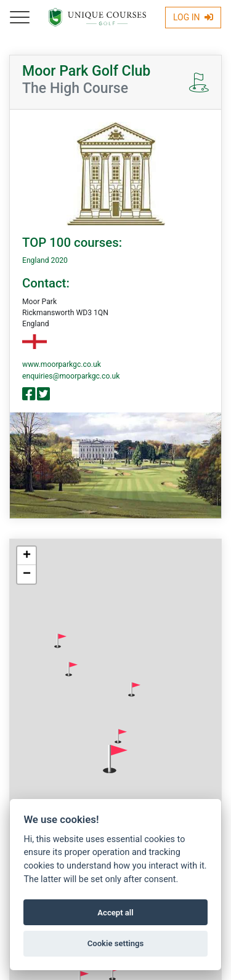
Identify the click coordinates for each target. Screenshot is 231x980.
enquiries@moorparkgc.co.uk (71, 376)
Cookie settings (116, 943)
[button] (60, 641)
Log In (193, 17)
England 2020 (45, 260)
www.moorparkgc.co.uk (62, 364)
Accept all (115, 913)
